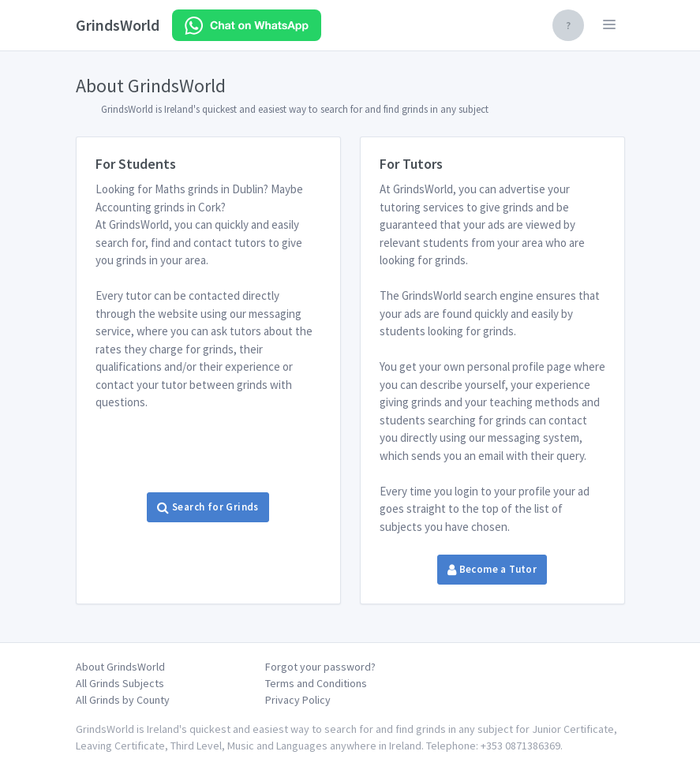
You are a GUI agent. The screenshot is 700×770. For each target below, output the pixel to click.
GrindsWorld (118, 25)
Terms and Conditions (316, 683)
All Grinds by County (123, 700)
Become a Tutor (492, 569)
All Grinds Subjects (120, 683)
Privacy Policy (298, 700)
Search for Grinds (208, 507)
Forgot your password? (320, 667)
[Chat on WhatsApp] (247, 25)
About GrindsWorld (120, 667)
